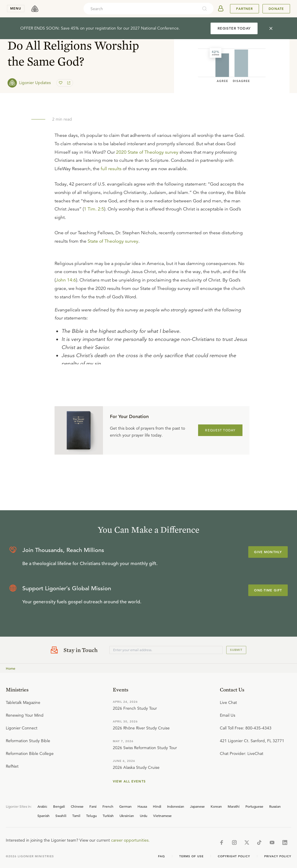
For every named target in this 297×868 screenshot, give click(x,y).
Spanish (44, 816)
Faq (162, 856)
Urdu (144, 816)
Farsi (93, 806)
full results (111, 169)
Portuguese (254, 806)
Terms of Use (191, 856)
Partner (245, 9)
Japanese (197, 806)
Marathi (234, 806)
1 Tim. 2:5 (94, 209)
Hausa (142, 806)
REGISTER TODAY (234, 28)
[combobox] (141, 9)
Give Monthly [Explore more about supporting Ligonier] (268, 552)
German (125, 806)
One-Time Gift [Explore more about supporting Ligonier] (268, 590)
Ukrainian (127, 816)
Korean (216, 806)
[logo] (35, 9)
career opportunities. (130, 840)
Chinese (77, 806)
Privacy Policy (278, 856)
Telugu (92, 816)
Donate (276, 9)
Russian (275, 806)
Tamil (76, 816)
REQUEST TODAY (220, 430)
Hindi (157, 806)
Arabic (42, 806)
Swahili (61, 816)
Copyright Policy (234, 856)
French (108, 806)
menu (16, 8)
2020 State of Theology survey (147, 152)
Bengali (59, 806)
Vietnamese (162, 816)
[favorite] (61, 83)
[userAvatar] (221, 9)
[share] (68, 83)
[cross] (271, 28)
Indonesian (176, 806)
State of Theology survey (113, 241)
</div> (152, 310)
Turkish (108, 816)
